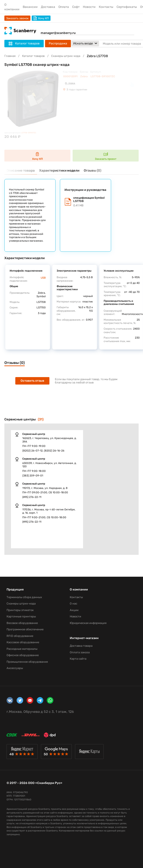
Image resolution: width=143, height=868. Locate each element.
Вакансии (30, 7)
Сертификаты (127, 7)
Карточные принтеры (21, 616)
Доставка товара (81, 646)
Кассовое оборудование (23, 642)
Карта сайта (78, 659)
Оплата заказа (80, 652)
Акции (74, 610)
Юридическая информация (88, 623)
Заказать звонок (17, 18)
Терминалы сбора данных (24, 597)
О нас (73, 604)
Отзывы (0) (92, 170)
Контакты (106, 7)
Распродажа (58, 43)
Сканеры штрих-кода (66, 56)
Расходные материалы (22, 649)
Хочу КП (41, 18)
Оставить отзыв (32, 381)
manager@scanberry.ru (58, 33)
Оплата (64, 7)
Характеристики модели (59, 170)
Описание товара (21, 170)
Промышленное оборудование (27, 662)
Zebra (84, 76)
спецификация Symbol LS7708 (90, 202)
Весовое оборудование (22, 623)
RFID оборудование (20, 636)
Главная (10, 56)
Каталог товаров (33, 56)
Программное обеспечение (25, 629)
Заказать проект (106, 156)
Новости (89, 7)
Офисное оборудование (23, 655)
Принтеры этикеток (20, 610)
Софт (76, 7)
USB (43, 278)
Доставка (48, 7)
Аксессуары (15, 668)
